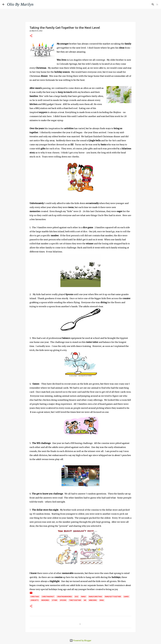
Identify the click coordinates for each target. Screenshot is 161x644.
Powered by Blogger (80, 640)
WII (85, 600)
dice (77, 597)
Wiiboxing (93, 600)
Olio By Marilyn (20, 4)
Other (55, 600)
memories (45, 600)
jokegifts (35, 600)
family (84, 597)
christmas (35, 597)
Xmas (102, 600)
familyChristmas (95, 597)
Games (126, 597)
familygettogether (113, 597)
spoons (63, 600)
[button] (31, 36)
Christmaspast (48, 597)
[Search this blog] (146, 4)
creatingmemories (65, 597)
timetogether (75, 600)
